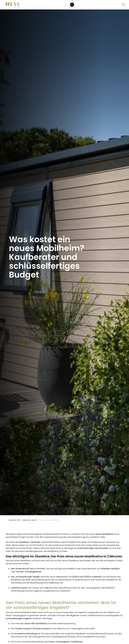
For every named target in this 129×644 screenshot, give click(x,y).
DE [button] (72, 5)
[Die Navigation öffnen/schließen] (123, 5)
